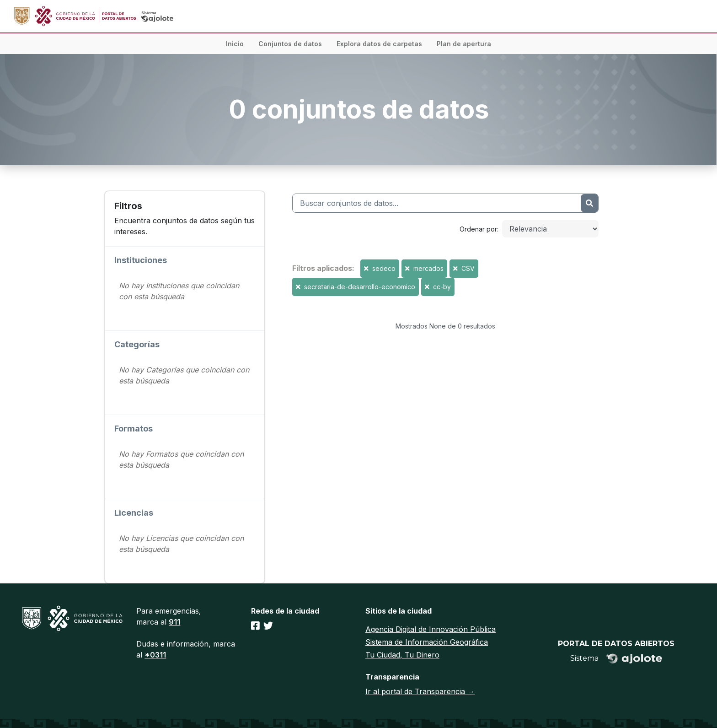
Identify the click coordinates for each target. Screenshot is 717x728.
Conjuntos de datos (290, 44)
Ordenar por (478, 229)
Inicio (235, 44)
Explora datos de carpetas (379, 44)
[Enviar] (589, 203)
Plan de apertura (464, 44)
